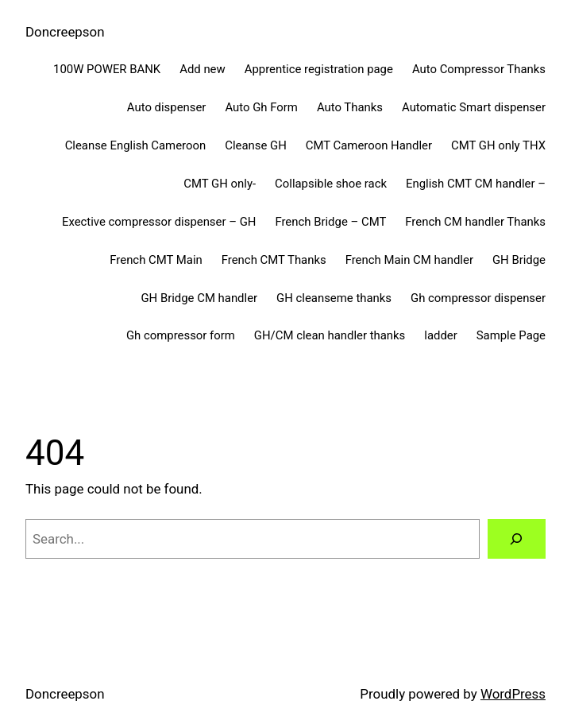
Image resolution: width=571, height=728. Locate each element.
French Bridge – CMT (330, 222)
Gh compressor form (181, 335)
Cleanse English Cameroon (136, 145)
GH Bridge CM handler (199, 298)
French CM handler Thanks (475, 222)
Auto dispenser (167, 107)
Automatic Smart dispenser (474, 107)
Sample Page (511, 335)
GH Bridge (519, 260)
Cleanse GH (256, 145)
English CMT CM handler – (476, 184)
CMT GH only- (220, 184)
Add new (203, 69)
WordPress (513, 694)
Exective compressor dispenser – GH (159, 222)
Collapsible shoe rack (331, 184)
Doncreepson (65, 32)
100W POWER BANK (107, 69)
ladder (440, 335)
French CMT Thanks (274, 260)
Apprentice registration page (319, 69)
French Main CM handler (409, 260)
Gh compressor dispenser (478, 298)
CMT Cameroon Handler (369, 145)
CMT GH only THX (498, 145)
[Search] (517, 539)
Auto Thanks (350, 107)
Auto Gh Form (261, 107)
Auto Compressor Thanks (479, 69)
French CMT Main (156, 260)
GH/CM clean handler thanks (330, 335)
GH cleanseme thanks (334, 298)
